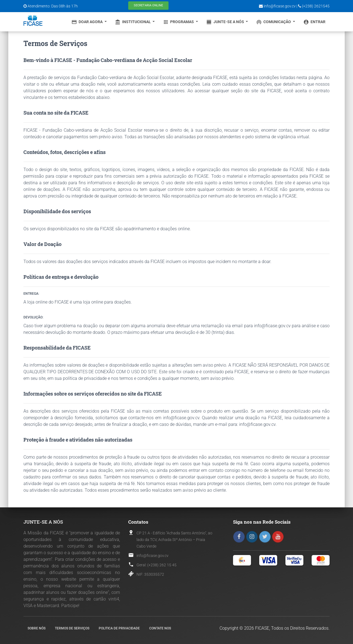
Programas (179, 22)
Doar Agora (87, 22)
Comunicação (274, 22)
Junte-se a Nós (226, 22)
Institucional (133, 22)
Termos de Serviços (72, 628)
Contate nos (160, 628)
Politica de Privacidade (119, 628)
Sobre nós (37, 628)
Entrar (314, 22)
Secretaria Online (148, 5)
